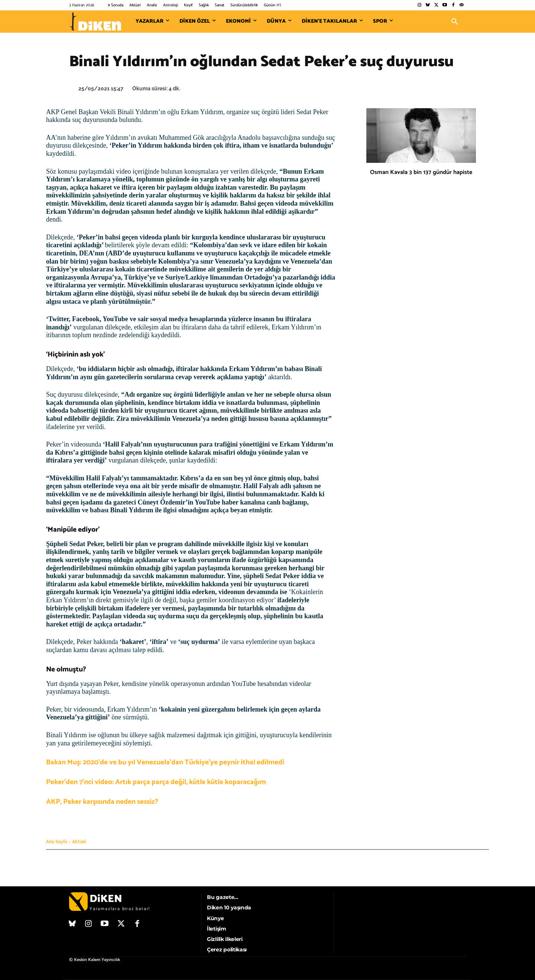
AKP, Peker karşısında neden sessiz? (102, 802)
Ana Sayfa (57, 842)
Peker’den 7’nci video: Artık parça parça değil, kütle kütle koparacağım (156, 782)
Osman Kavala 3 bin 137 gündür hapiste (421, 172)
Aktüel (79, 842)
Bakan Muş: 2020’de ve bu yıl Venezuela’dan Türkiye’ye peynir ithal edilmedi (165, 762)
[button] (455, 22)
